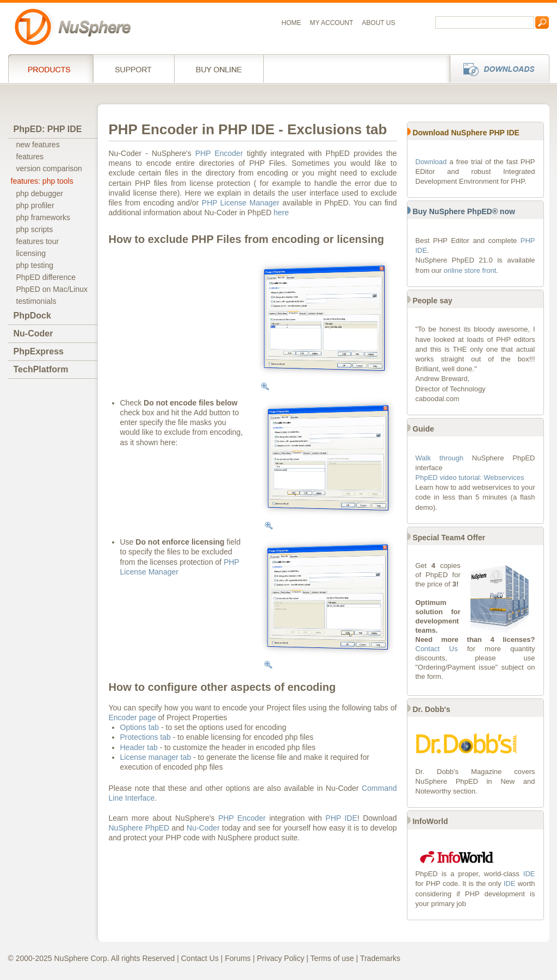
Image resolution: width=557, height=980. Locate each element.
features (30, 157)
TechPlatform (41, 369)
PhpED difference (46, 277)
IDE (529, 874)
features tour (38, 241)
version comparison (49, 168)
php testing (35, 265)
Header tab (139, 747)
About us (378, 23)
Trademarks (380, 958)
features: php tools (42, 181)
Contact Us (437, 649)
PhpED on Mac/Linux (52, 289)
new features (38, 145)
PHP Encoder (219, 153)
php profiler (35, 205)
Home (292, 23)
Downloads (496, 68)
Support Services (134, 68)
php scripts (35, 229)
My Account (332, 23)
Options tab (140, 727)
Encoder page (132, 717)
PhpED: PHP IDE (48, 129)
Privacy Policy (280, 958)
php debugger (40, 193)
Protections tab (146, 737)
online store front (470, 270)
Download (431, 162)
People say (432, 301)
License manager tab (156, 757)
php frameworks (44, 217)
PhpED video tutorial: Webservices (470, 477)
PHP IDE (341, 818)
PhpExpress (39, 351)
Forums (237, 958)
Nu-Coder (33, 333)
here (281, 213)
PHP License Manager (241, 203)
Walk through (440, 458)
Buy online (219, 68)
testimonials (36, 301)
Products (51, 68)
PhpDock (32, 316)
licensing (31, 253)
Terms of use (332, 958)
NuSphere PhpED (139, 828)
